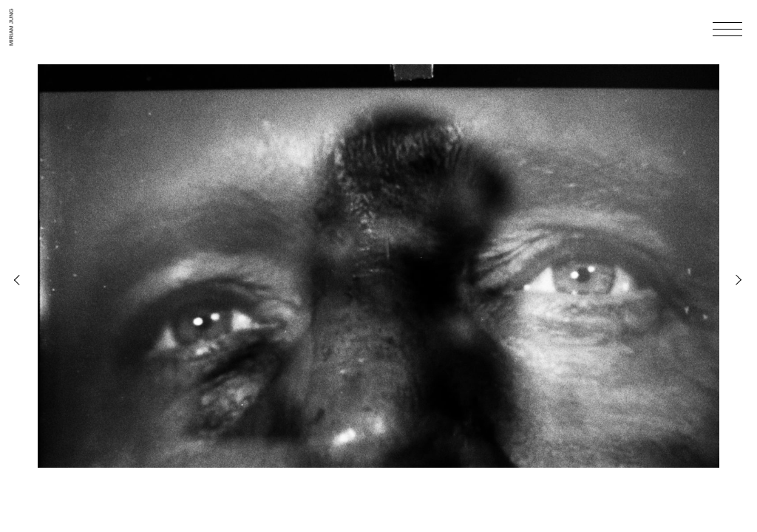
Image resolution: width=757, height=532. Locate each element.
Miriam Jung (11, 27)
